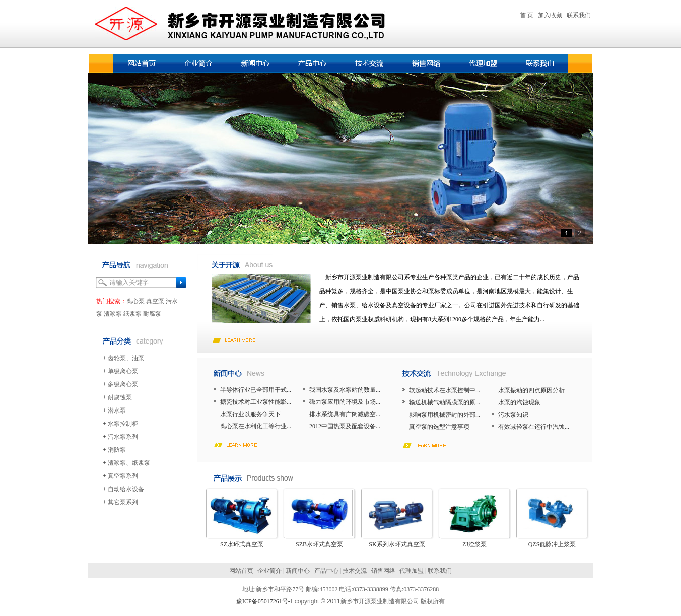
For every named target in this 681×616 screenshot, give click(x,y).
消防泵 (117, 450)
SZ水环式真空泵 (242, 544)
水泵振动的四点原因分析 (531, 390)
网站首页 (241, 571)
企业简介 (269, 571)
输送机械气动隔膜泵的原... (445, 402)
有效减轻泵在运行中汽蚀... (534, 427)
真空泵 (155, 301)
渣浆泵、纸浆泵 (129, 463)
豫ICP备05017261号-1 (265, 601)
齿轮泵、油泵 (126, 358)
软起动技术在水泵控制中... (445, 390)
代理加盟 (412, 571)
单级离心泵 (123, 371)
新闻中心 (298, 571)
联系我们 (579, 15)
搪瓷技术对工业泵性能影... (256, 402)
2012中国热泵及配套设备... (345, 426)
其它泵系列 (123, 502)
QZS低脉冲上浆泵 (552, 544)
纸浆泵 (132, 314)
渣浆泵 (113, 314)
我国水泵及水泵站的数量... (345, 390)
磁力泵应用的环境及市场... (345, 402)
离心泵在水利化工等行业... (256, 426)
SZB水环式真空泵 (319, 544)
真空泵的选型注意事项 (439, 427)
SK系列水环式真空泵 (397, 544)
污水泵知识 (513, 415)
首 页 (527, 15)
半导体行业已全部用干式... (256, 390)
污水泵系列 (123, 437)
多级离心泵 (123, 384)
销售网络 (383, 571)
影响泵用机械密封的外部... (445, 415)
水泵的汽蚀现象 (519, 402)
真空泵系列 (123, 476)
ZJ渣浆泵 (474, 544)
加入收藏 (550, 15)
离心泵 (135, 301)
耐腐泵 (152, 314)
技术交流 (355, 571)
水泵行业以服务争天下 (250, 414)
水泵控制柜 (123, 424)
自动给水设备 (126, 489)
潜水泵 (117, 410)
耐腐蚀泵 (120, 397)
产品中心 (326, 571)
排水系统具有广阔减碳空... (345, 414)
